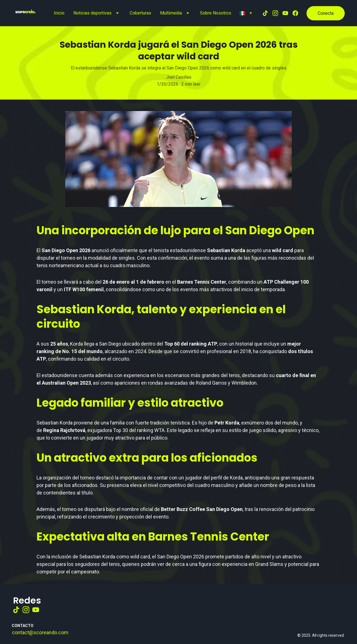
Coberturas (140, 13)
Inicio (59, 13)
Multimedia (171, 13)
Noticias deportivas (92, 13)
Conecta (326, 13)
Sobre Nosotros (216, 13)
